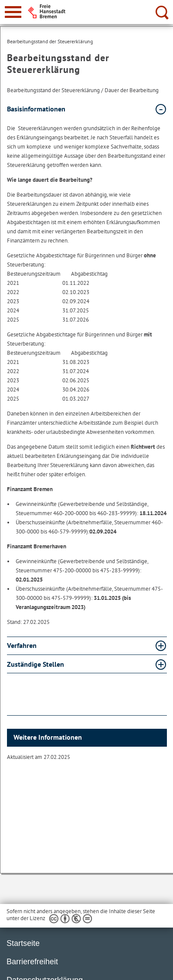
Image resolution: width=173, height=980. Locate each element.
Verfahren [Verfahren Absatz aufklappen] (22, 645)
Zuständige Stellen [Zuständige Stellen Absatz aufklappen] (36, 664)
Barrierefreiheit (32, 962)
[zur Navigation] (13, 12)
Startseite (23, 943)
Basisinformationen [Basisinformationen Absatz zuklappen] (36, 109)
